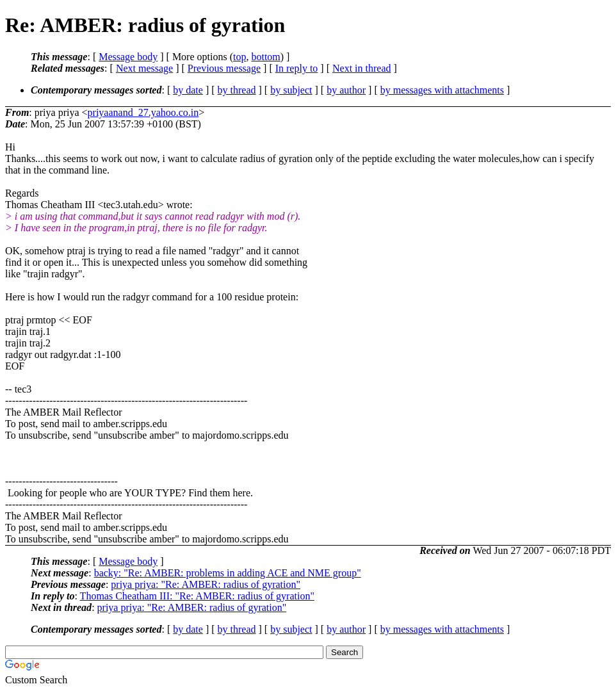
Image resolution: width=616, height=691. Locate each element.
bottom (265, 57)
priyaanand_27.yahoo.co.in (143, 112)
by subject (291, 90)
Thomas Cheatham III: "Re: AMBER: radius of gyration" (197, 596)
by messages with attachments (442, 90)
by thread (237, 90)
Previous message (224, 68)
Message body (128, 57)
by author (346, 90)
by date (188, 90)
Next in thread (362, 68)
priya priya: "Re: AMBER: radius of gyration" (206, 584)
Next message (144, 68)
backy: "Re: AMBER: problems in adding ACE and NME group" (228, 573)
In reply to (297, 68)
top (239, 57)
